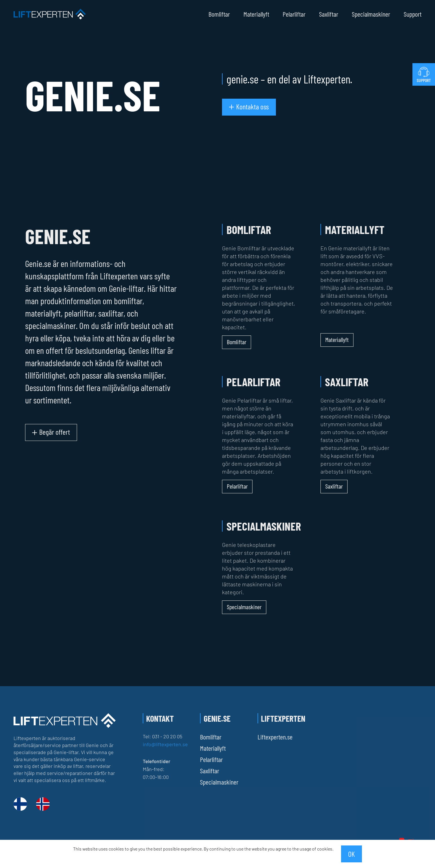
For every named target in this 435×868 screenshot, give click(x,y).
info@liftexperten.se (165, 744)
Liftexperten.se (275, 737)
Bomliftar (219, 14)
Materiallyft (256, 14)
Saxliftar (329, 14)
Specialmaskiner (371, 14)
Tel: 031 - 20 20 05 (162, 736)
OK (351, 854)
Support (413, 14)
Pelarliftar (294, 14)
